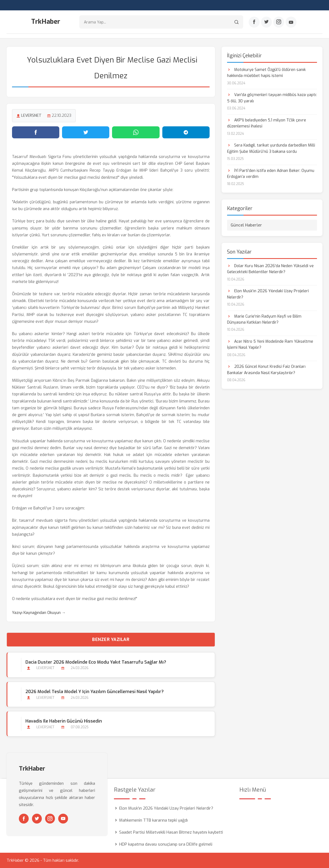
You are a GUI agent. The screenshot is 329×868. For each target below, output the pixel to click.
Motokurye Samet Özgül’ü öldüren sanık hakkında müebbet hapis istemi (266, 73)
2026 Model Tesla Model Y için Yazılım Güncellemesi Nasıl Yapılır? (95, 692)
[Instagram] (279, 22)
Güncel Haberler (246, 225)
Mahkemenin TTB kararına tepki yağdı (153, 820)
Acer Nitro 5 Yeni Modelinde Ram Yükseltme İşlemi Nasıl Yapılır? (270, 344)
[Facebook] (254, 22)
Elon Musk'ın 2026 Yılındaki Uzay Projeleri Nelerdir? (268, 294)
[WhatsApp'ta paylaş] (136, 132)
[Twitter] (266, 22)
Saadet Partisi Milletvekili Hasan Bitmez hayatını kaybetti (171, 832)
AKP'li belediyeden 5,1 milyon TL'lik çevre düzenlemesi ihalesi (267, 123)
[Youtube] (291, 22)
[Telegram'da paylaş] (186, 132)
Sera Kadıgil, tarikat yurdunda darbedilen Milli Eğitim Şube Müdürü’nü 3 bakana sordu (271, 148)
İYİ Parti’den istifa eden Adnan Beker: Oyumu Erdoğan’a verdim (271, 174)
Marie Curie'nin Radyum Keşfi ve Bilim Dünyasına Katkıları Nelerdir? (264, 319)
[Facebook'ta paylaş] (36, 132)
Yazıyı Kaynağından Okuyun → (39, 613)
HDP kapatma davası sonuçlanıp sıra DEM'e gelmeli (166, 844)
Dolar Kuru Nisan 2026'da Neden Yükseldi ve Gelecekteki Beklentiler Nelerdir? (270, 269)
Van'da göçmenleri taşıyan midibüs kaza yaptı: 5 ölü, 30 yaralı (272, 98)
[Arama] (237, 22)
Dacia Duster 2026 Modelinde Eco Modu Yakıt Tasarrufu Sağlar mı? (96, 662)
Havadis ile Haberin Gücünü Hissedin (64, 721)
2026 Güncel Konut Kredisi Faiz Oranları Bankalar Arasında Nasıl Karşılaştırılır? (266, 370)
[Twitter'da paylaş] (86, 132)
